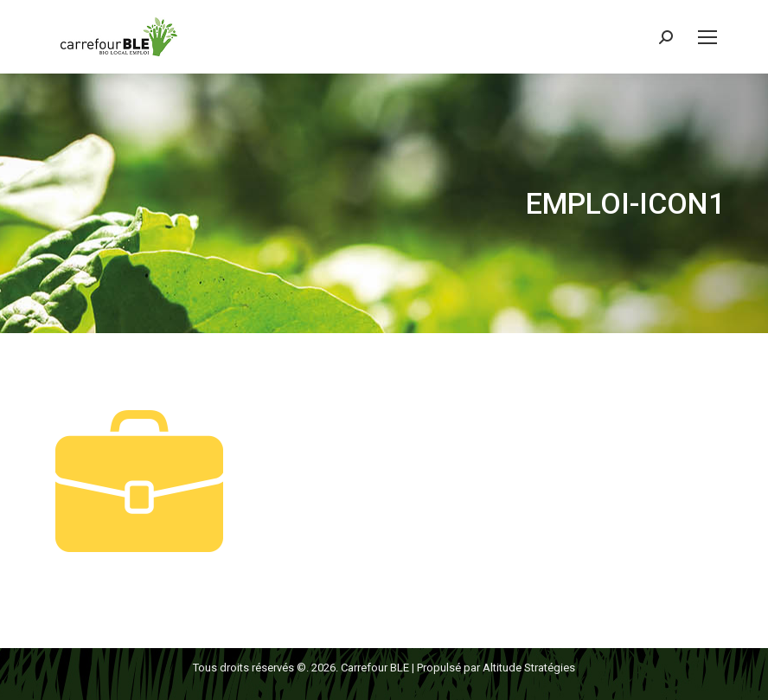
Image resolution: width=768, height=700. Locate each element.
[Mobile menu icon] (707, 37)
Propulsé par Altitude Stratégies (496, 668)
